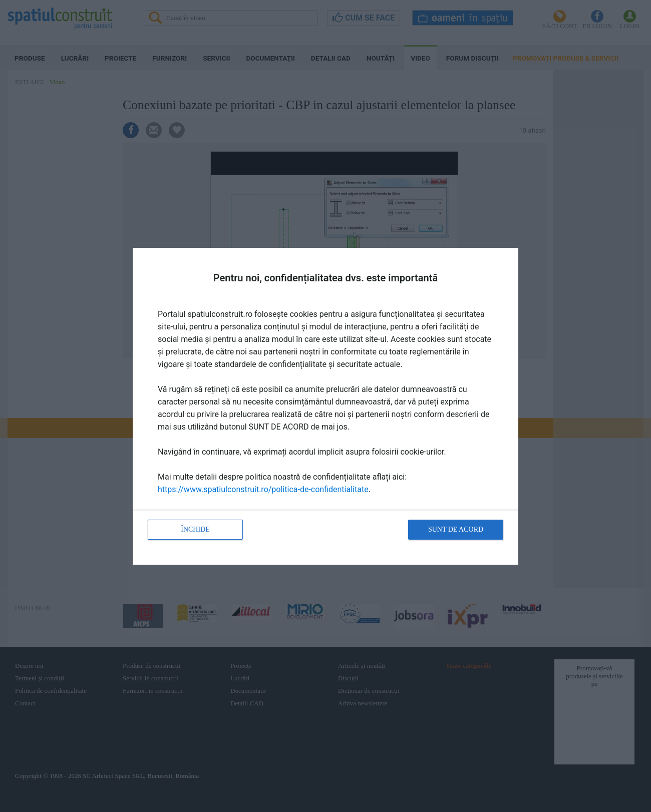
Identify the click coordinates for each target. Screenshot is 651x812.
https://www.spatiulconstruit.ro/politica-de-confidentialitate (263, 489)
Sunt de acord (456, 529)
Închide (195, 529)
